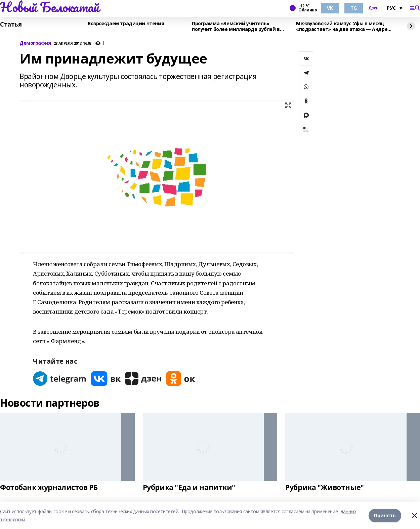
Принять (385, 515)
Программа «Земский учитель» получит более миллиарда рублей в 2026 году (236, 26)
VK (330, 8)
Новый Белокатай (50, 7)
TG (354, 8)
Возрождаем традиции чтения (126, 24)
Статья (11, 25)
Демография (35, 43)
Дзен (373, 8)
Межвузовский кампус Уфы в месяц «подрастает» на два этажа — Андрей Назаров (343, 26)
